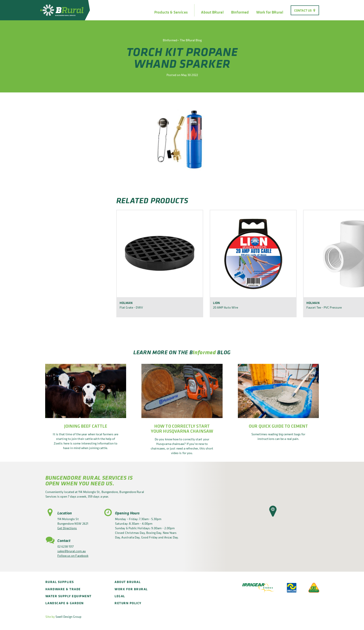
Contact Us (303, 10)
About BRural (212, 12)
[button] (273, 511)
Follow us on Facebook (73, 556)
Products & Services (171, 12)
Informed (204, 352)
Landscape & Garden (65, 603)
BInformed (240, 12)
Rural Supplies (60, 582)
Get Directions (67, 528)
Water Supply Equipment (69, 596)
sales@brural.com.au (72, 551)
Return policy (128, 603)
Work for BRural (270, 12)
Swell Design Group (68, 617)
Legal (120, 596)
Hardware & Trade (63, 589)
